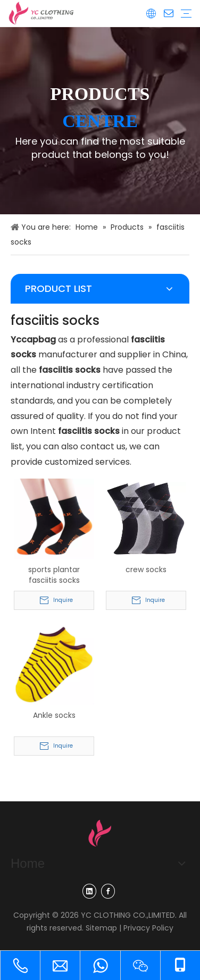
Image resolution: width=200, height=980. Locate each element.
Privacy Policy (148, 928)
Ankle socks (54, 715)
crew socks (146, 569)
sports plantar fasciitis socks (54, 575)
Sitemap (101, 928)
